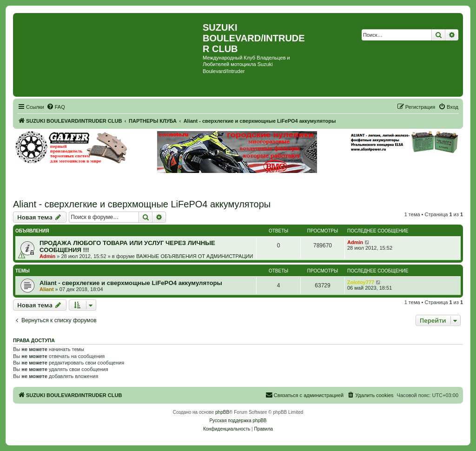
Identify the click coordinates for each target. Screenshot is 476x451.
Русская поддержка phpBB (238, 421)
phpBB (222, 412)
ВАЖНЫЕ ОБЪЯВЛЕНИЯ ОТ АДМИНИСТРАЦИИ (195, 256)
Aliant (47, 289)
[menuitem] (56, 107)
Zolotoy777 (361, 282)
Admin (47, 256)
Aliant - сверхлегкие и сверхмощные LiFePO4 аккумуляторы (142, 204)
